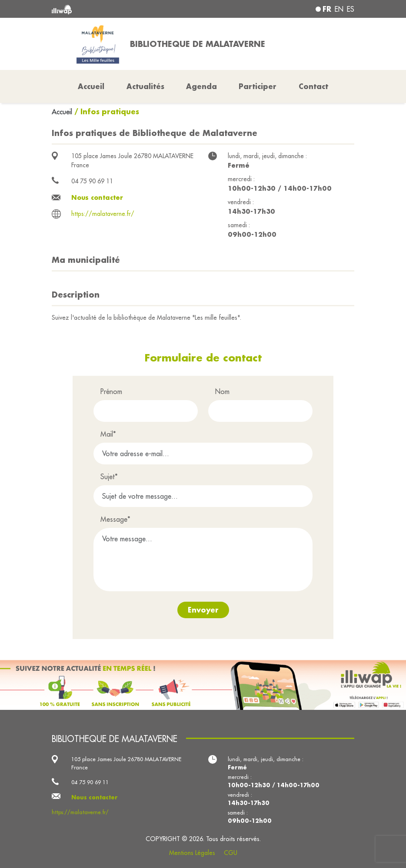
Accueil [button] (91, 86)
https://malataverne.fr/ (103, 214)
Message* (115, 519)
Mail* (108, 434)
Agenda (201, 86)
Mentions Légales (192, 853)
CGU (231, 853)
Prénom (111, 391)
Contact (313, 86)
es (351, 9)
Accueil (63, 112)
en (339, 9)
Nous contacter (97, 197)
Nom (222, 391)
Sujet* (109, 477)
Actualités (145, 86)
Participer (258, 86)
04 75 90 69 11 (92, 181)
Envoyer (203, 610)
